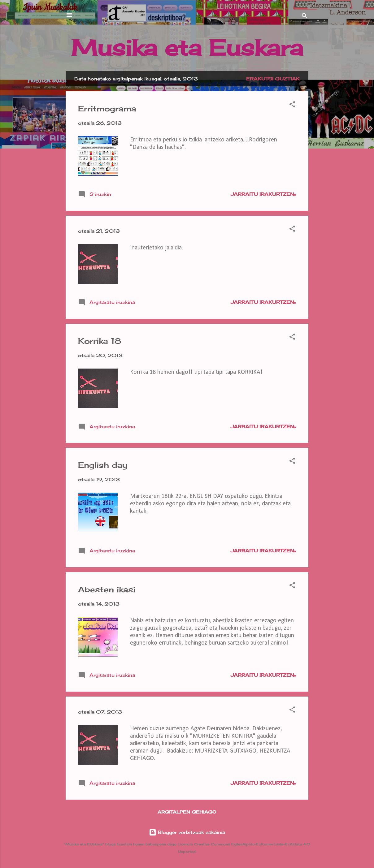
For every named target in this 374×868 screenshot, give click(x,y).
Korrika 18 (100, 341)
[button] (292, 105)
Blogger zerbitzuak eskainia (187, 832)
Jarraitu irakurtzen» (263, 194)
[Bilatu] (305, 17)
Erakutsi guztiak (273, 79)
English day (103, 465)
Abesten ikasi (107, 589)
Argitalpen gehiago (187, 812)
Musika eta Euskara (187, 48)
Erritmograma (107, 108)
